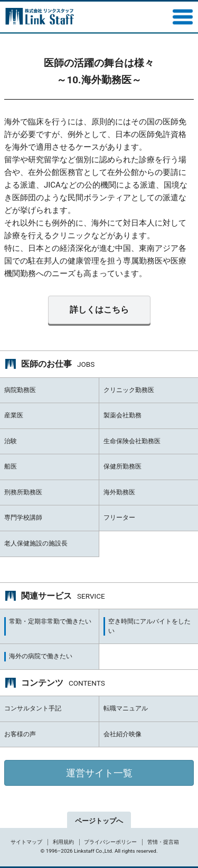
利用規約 (63, 842)
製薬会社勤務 (122, 415)
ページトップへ (99, 821)
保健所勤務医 (122, 466)
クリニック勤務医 (129, 390)
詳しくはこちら (99, 310)
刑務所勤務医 (23, 492)
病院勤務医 (20, 390)
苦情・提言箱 (163, 842)
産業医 (14, 415)
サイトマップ (26, 842)
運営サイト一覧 (99, 773)
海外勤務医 (119, 492)
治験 (11, 441)
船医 (11, 466)
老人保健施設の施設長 (36, 543)
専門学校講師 (23, 518)
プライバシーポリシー (110, 842)
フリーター (119, 518)
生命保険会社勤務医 (132, 441)
